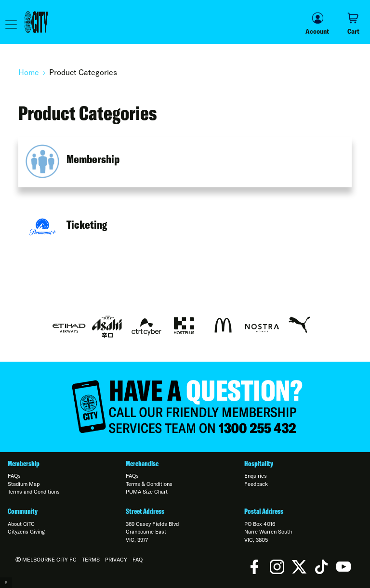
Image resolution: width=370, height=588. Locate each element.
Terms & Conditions (149, 484)
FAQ (138, 560)
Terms (91, 560)
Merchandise (142, 464)
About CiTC (21, 524)
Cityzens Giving (26, 532)
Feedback (256, 484)
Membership (93, 159)
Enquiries (256, 476)
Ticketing (87, 224)
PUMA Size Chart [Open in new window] (147, 492)
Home (29, 72)
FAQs (14, 476)
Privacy (116, 560)
